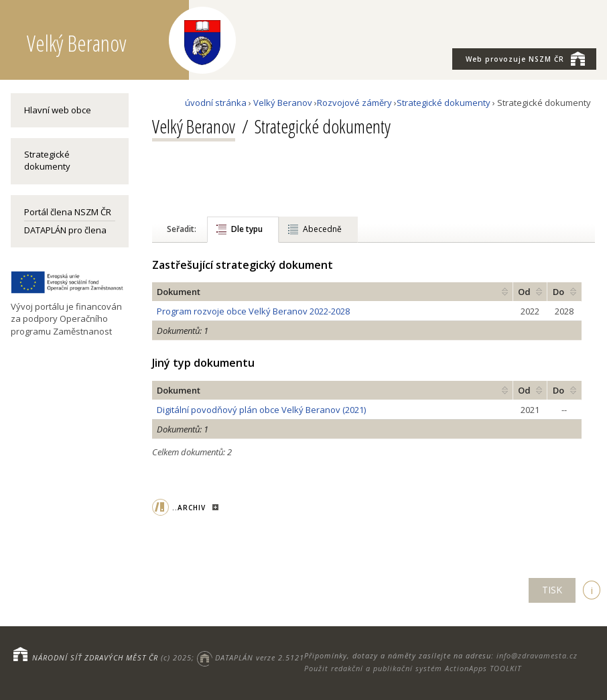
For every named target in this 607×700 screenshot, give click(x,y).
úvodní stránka (216, 103)
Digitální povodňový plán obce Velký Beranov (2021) (261, 410)
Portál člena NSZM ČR (68, 212)
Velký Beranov (283, 103)
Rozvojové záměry (354, 103)
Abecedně (322, 229)
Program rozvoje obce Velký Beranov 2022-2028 (253, 311)
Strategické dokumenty (47, 160)
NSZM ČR (525, 58)
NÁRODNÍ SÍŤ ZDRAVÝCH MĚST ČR (95, 657)
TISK (552, 590)
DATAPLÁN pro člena (65, 230)
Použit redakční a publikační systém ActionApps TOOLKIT (413, 668)
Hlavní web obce (58, 110)
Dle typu (247, 229)
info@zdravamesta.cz (537, 655)
